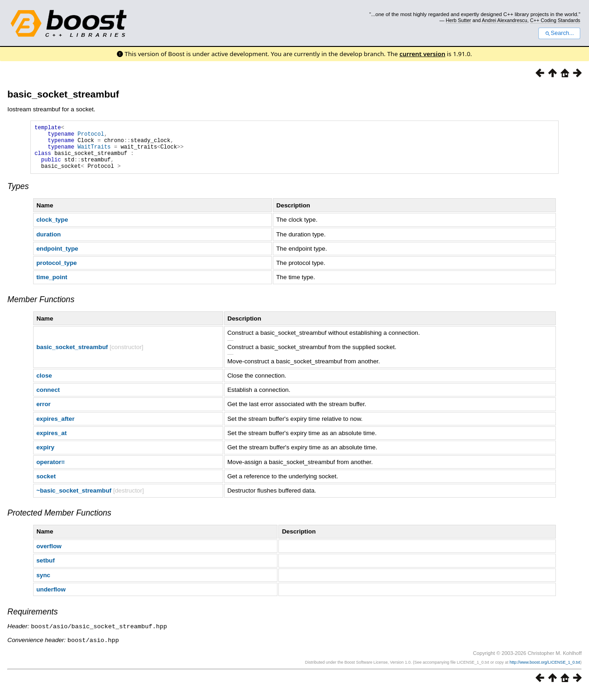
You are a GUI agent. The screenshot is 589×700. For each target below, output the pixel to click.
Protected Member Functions (59, 522)
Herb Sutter (459, 20)
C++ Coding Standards (555, 20)
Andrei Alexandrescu (505, 20)
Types (18, 196)
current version (422, 54)
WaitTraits (94, 152)
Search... (559, 33)
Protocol (91, 136)
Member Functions (41, 309)
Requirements (33, 621)
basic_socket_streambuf (63, 94)
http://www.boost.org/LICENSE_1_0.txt (545, 671)
